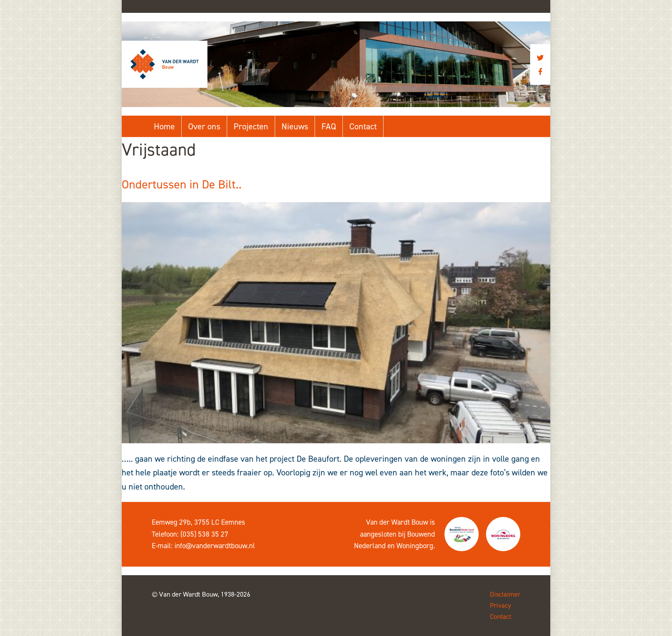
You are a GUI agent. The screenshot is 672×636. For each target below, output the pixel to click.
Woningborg (415, 546)
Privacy (500, 605)
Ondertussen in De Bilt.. (182, 184)
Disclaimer (505, 594)
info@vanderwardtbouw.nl (215, 546)
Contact (363, 126)
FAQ (329, 126)
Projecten (251, 126)
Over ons (204, 126)
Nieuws (295, 126)
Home (164, 126)
